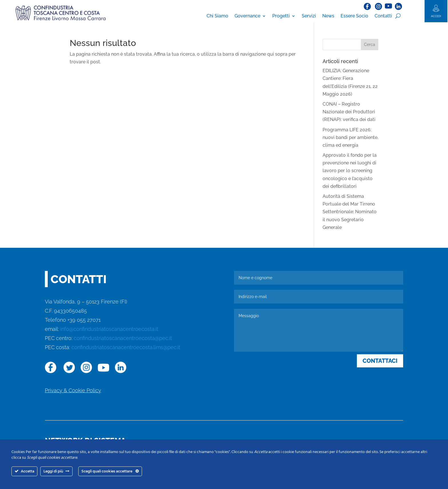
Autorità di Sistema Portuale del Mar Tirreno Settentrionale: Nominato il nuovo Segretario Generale (350, 212)
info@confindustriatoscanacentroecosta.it (109, 329)
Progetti (281, 16)
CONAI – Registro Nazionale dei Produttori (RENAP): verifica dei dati (349, 112)
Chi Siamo (217, 16)
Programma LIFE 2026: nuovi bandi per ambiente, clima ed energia (350, 137)
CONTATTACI (380, 361)
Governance (247, 16)
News (328, 16)
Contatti (383, 16)
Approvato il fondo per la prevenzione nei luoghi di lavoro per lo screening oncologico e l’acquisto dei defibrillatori (350, 171)
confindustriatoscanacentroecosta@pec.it (123, 338)
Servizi (309, 16)
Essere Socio (354, 16)
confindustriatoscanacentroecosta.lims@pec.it (126, 347)
